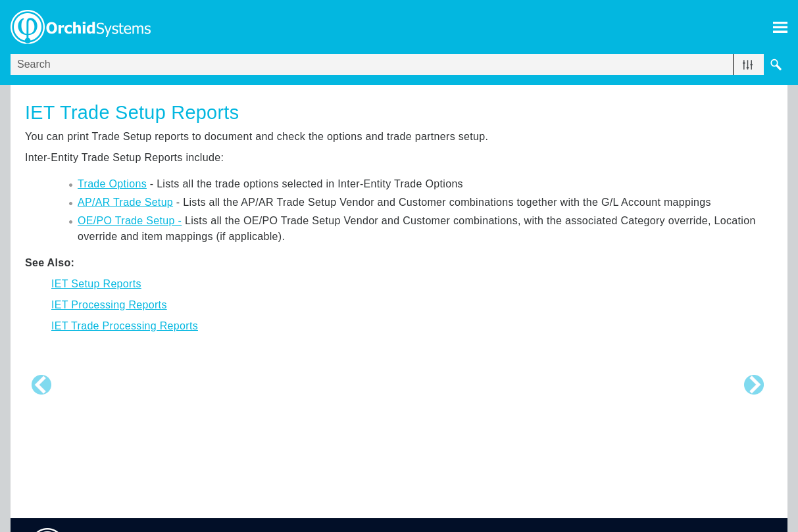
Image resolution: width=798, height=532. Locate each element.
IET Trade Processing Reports (125, 326)
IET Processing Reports (109, 305)
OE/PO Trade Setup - (130, 221)
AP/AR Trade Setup (125, 202)
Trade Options (112, 184)
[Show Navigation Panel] (780, 27)
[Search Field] (399, 64)
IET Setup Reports (96, 284)
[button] (748, 64)
